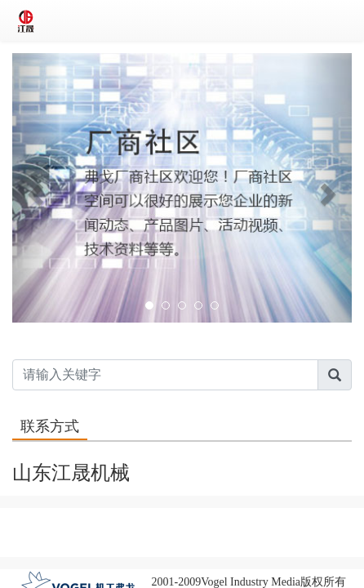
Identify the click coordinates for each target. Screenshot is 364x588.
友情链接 (324, 520)
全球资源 (267, 520)
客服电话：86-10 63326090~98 (182, 544)
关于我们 (97, 520)
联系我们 (153, 520)
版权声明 (40, 520)
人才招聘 (211, 520)
